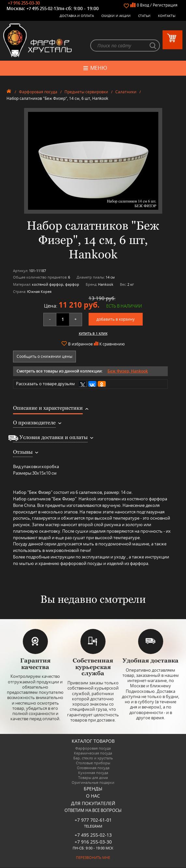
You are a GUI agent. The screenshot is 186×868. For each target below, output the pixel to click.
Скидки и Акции (116, 16)
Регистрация (165, 5)
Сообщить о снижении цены (44, 357)
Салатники (126, 92)
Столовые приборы (93, 763)
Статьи (144, 16)
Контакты (167, 16)
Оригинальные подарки (93, 783)
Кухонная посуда (93, 773)
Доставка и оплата (77, 16)
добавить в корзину (115, 320)
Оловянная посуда (93, 768)
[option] (93, 161)
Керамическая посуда (93, 754)
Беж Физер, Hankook (128, 371)
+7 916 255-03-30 (24, 3)
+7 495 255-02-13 (42, 8)
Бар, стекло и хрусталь (93, 759)
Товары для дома (93, 778)
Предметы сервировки (86, 92)
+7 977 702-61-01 (93, 821)
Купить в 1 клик (93, 334)
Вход (145, 5)
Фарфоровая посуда (38, 92)
